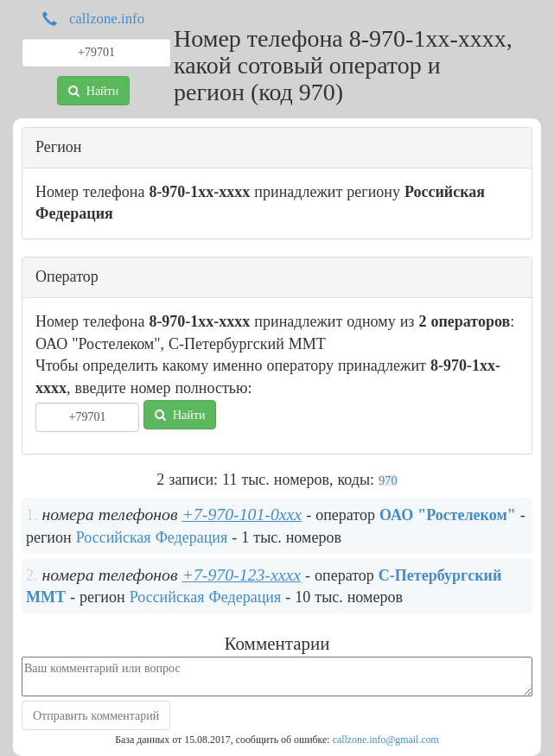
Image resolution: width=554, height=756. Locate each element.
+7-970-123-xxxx (242, 575)
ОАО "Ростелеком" (448, 515)
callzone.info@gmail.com (386, 740)
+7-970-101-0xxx (242, 514)
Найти (93, 91)
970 (388, 480)
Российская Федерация (152, 537)
